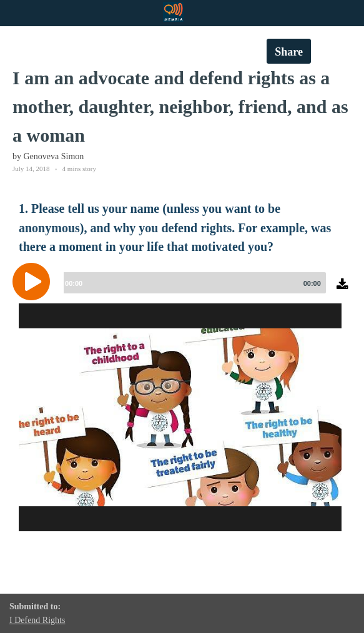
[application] (182, 291)
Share (289, 52)
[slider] (192, 283)
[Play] (34, 282)
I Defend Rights (37, 620)
